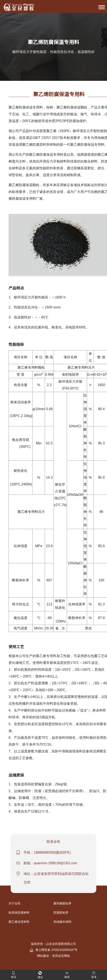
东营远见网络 (61, 956)
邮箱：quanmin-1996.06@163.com (50, 863)
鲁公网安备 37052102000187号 (54, 950)
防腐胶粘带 (61, 913)
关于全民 (15, 903)
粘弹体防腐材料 (19, 913)
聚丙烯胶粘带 (62, 903)
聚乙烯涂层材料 (19, 922)
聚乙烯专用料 (46, 656)
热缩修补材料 (62, 922)
